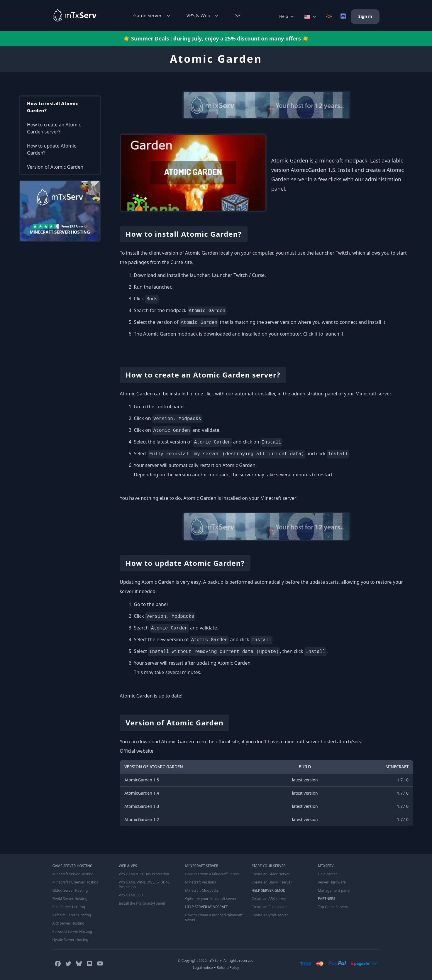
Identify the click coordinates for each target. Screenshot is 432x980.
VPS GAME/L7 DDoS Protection (144, 874)
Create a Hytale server (270, 915)
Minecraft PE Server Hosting (76, 882)
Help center (327, 874)
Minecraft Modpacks (202, 891)
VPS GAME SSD (131, 895)
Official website (137, 751)
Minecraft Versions (200, 882)
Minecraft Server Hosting (73, 874)
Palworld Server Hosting (72, 932)
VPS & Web (203, 16)
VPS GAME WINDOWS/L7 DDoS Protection (144, 885)
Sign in (365, 16)
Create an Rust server (269, 907)
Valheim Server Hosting (72, 915)
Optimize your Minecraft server (211, 899)
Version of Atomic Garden (55, 167)
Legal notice (203, 968)
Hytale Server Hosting (70, 940)
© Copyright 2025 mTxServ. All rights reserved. (216, 960)
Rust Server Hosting (69, 907)
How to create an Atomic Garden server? (54, 128)
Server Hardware (332, 882)
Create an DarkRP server (272, 882)
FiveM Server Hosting (70, 899)
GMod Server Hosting (70, 891)
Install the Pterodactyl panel (142, 903)
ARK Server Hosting (68, 923)
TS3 (237, 16)
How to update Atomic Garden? (52, 149)
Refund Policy (228, 968)
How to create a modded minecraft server (214, 918)
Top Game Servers (333, 907)
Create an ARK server (269, 899)
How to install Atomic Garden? (52, 107)
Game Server (152, 16)
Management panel (334, 891)
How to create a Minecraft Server (212, 874)
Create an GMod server (271, 874)
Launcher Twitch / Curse (238, 275)
